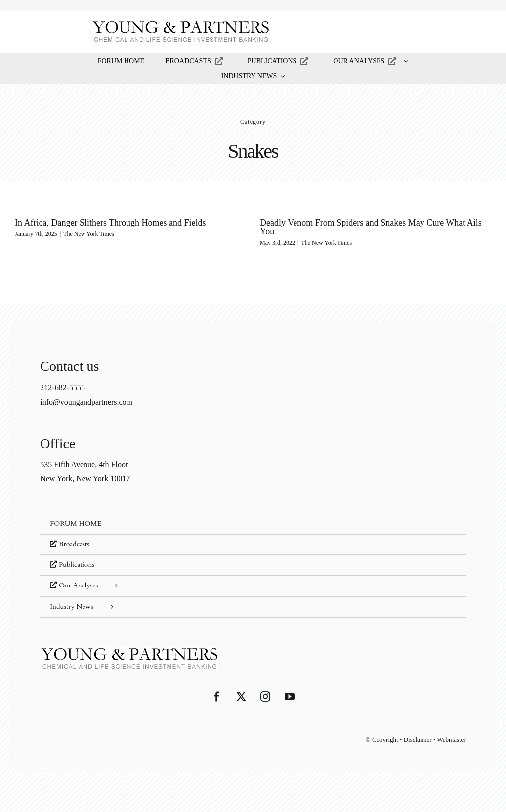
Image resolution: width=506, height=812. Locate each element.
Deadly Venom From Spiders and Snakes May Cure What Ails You (365, 227)
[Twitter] (241, 697)
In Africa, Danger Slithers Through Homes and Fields (110, 223)
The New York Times (89, 234)
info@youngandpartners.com (86, 402)
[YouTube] (290, 697)
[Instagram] (265, 697)
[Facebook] (217, 697)
